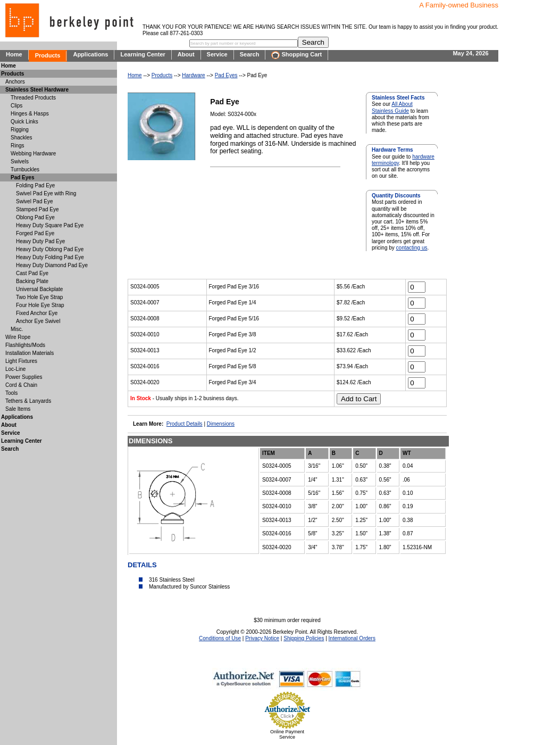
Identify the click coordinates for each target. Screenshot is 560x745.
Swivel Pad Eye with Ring (46, 193)
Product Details (185, 424)
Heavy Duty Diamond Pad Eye (52, 265)
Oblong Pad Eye (35, 217)
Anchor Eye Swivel (38, 321)
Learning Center (143, 54)
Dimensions (221, 424)
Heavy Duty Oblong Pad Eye (50, 249)
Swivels (20, 162)
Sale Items (18, 409)
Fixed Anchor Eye (37, 313)
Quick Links (24, 122)
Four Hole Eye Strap (40, 305)
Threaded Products (33, 98)
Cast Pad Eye (32, 273)
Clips (16, 106)
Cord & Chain (21, 385)
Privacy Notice (262, 638)
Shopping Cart (296, 55)
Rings (18, 146)
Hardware (193, 75)
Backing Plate (32, 281)
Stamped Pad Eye (37, 209)
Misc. (17, 329)
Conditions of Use (220, 638)
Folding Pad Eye (35, 185)
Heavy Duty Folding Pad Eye (50, 257)
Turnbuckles (25, 169)
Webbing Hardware (33, 154)
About (186, 54)
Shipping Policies (304, 638)
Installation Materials (30, 353)
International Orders (352, 638)
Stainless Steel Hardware (37, 90)
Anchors (15, 82)
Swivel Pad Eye (34, 201)
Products (48, 55)
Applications (90, 54)
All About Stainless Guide (392, 107)
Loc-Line (15, 369)
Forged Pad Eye (35, 233)
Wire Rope (18, 337)
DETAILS (142, 565)
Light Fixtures (21, 361)
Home (14, 54)
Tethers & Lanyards (28, 401)
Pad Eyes (226, 75)
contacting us (412, 248)
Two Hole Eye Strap (39, 297)
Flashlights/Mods (25, 345)
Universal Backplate (39, 289)
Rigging (20, 130)
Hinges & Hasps (30, 114)
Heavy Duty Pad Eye (40, 241)
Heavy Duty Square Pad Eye (50, 225)
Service (217, 54)
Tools (11, 393)
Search (250, 54)
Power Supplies (24, 377)
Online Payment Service (287, 734)
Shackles (22, 138)
